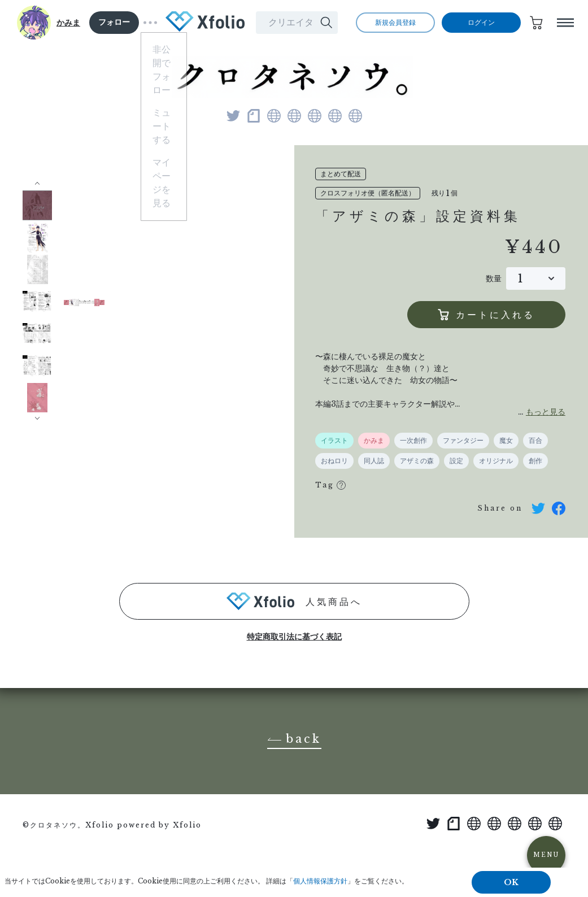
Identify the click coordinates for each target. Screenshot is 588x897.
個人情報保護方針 (320, 881)
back (294, 739)
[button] (38, 185)
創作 (535, 461)
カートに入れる (486, 315)
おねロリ (334, 461)
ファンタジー (463, 441)
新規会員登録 (395, 23)
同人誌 (374, 461)
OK (511, 882)
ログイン (481, 23)
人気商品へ (294, 601)
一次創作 (413, 441)
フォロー (114, 22)
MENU (546, 855)
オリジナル (496, 461)
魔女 (506, 441)
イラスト (334, 441)
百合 (535, 441)
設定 (456, 461)
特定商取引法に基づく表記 (294, 637)
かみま (68, 23)
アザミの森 (417, 461)
